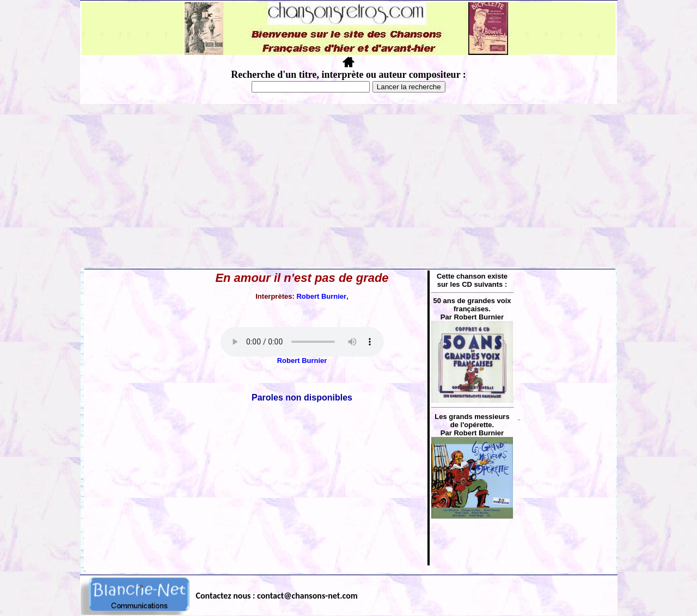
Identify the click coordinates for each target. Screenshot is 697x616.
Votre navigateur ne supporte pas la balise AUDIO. (302, 342)
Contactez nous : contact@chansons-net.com (277, 596)
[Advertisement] (348, 186)
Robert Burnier (321, 296)
